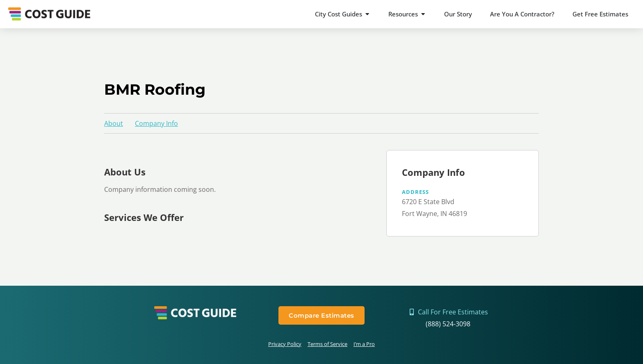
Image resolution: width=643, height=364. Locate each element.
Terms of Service (327, 344)
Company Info (156, 123)
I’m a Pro (364, 344)
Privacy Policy (285, 344)
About (114, 123)
